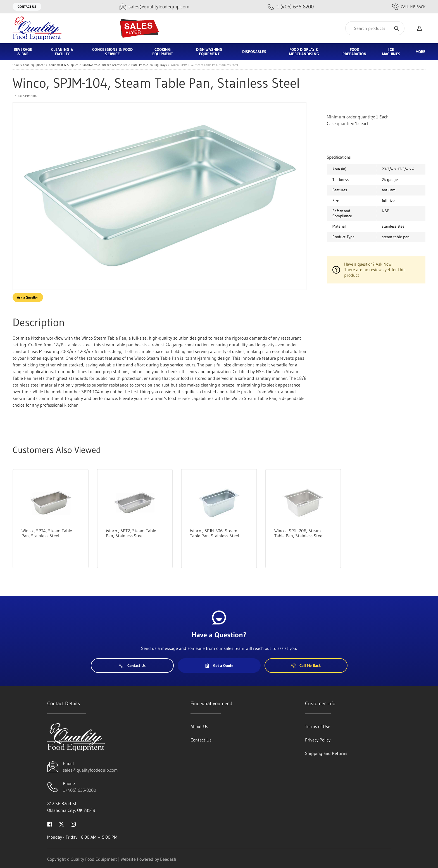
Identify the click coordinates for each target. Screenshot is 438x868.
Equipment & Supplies (64, 65)
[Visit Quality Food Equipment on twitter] (61, 824)
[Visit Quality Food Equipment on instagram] (73, 824)
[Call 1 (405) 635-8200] (291, 7)
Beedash (168, 859)
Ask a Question (28, 297)
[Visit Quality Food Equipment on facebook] (50, 824)
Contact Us (27, 7)
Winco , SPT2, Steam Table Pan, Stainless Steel (131, 533)
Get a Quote (219, 666)
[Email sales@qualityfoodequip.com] (154, 7)
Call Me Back (409, 7)
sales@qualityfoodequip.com (90, 770)
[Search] (375, 28)
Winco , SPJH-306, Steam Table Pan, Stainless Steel (215, 533)
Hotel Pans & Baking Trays (149, 65)
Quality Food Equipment (29, 65)
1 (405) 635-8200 (79, 790)
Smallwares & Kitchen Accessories (105, 65)
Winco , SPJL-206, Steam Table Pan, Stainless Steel (299, 533)
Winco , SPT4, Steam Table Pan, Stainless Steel (47, 533)
